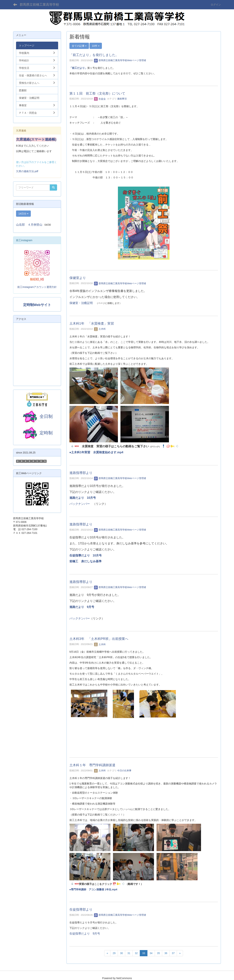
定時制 (37, 433)
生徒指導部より (81, 910)
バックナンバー (80, 504)
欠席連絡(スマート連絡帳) (36, 139)
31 (129, 953)
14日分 (23, 214)
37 (173, 953)
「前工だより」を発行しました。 (94, 55)
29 (114, 953)
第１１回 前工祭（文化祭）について (97, 93)
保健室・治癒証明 (81, 303)
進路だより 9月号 (82, 607)
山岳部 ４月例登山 (29, 225)
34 (151, 953)
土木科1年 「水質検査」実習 (92, 324)
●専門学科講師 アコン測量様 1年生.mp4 (93, 889)
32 (136, 953)
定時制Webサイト (37, 305)
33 (144, 953)
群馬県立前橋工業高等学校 (39, 5)
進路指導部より (81, 473)
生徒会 (100, 99)
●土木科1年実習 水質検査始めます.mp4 (96, 452)
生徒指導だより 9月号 (85, 934)
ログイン (216, 5)
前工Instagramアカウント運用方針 (37, 287)
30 (122, 953)
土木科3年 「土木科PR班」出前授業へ (99, 639)
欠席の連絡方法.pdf (27, 171)
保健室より (78, 278)
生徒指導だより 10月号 (87, 555)
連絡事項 (122, 99)
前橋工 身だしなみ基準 (85, 561)
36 (166, 953)
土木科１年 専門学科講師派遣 (92, 765)
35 (159, 953)
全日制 (46, 416)
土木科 (100, 329)
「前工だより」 (78, 68)
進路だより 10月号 (83, 498)
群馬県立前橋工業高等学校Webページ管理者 (120, 60)
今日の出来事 (124, 771)
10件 (96, 46)
